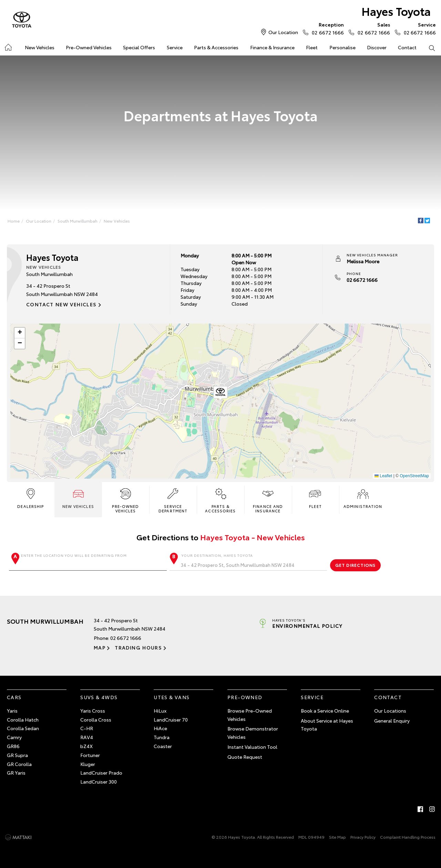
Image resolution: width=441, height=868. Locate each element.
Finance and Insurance (268, 500)
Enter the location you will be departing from (88, 562)
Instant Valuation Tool (252, 747)
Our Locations (390, 711)
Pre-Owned (245, 697)
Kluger (88, 764)
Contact (407, 47)
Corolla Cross (96, 719)
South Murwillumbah (78, 221)
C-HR (87, 728)
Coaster (163, 746)
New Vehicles (40, 47)
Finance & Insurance (272, 47)
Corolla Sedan (23, 728)
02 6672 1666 (326, 28)
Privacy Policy (363, 837)
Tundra (162, 737)
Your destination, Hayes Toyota (248, 562)
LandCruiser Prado (101, 773)
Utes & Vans (172, 697)
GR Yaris (16, 773)
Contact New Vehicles (61, 304)
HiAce (160, 728)
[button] (220, 394)
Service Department (173, 500)
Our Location (283, 32)
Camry (14, 737)
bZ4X (86, 746)
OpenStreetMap (414, 476)
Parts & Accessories (216, 47)
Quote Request (245, 757)
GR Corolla (19, 764)
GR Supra (17, 755)
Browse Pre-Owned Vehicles (250, 715)
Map (100, 647)
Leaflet (383, 476)
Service (175, 47)
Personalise (342, 47)
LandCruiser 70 (171, 719)
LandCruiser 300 (99, 782)
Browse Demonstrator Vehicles (253, 733)
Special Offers (139, 47)
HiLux (160, 711)
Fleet (312, 47)
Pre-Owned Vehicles (89, 47)
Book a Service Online (325, 711)
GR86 (13, 746)
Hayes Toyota (396, 11)
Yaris (12, 711)
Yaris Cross (93, 711)
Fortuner (90, 755)
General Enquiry (392, 721)
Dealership (30, 498)
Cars (14, 697)
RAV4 (87, 737)
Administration (363, 498)
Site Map (337, 837)
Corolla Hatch (23, 719)
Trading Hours (138, 647)
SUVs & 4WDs (99, 697)
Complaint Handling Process (408, 837)
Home (14, 221)
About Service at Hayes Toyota (327, 725)
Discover (377, 47)
